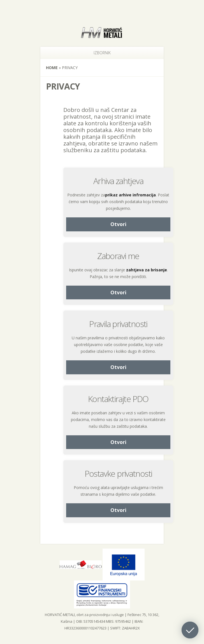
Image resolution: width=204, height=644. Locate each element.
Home (52, 68)
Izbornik (94, 53)
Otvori (118, 224)
